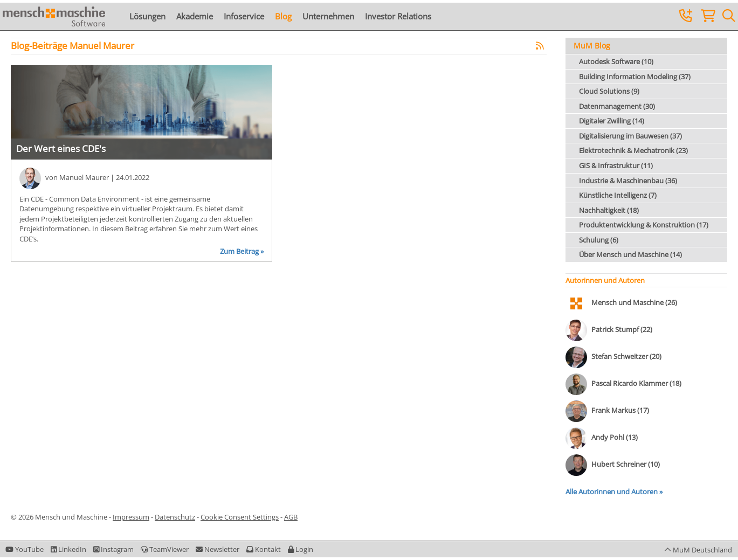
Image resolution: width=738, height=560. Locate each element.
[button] (301, 549)
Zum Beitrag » (242, 251)
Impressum (131, 517)
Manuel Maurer (84, 177)
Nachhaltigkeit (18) (609, 210)
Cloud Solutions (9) (609, 91)
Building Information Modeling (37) (635, 77)
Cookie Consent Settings (240, 517)
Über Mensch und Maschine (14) (630, 254)
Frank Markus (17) (620, 411)
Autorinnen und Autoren (605, 280)
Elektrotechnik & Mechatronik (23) (633, 150)
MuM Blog (592, 46)
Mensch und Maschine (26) (634, 303)
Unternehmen (328, 16)
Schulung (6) (599, 240)
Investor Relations (398, 16)
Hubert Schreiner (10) (626, 465)
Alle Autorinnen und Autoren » (614, 492)
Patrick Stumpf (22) (622, 330)
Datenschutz (175, 517)
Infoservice (244, 16)
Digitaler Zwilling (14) (612, 121)
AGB (291, 517)
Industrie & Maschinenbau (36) (628, 181)
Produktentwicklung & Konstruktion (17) (644, 225)
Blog (283, 16)
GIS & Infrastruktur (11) (616, 165)
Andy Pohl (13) (615, 438)
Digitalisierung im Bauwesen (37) (630, 136)
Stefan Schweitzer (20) (626, 357)
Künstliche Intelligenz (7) (618, 195)
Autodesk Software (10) (616, 61)
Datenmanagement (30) (617, 106)
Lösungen (147, 16)
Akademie (195, 16)
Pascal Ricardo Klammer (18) (636, 384)
